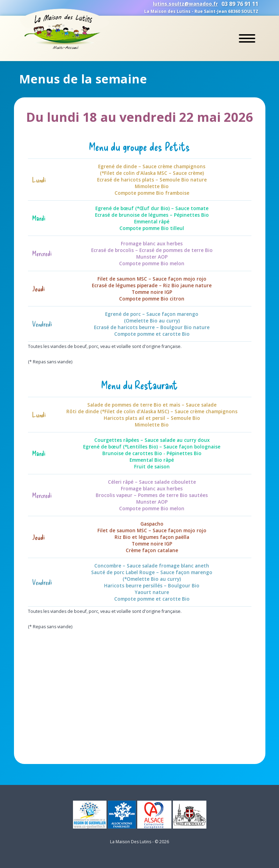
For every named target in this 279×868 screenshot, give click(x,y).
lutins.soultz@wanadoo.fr (185, 4)
